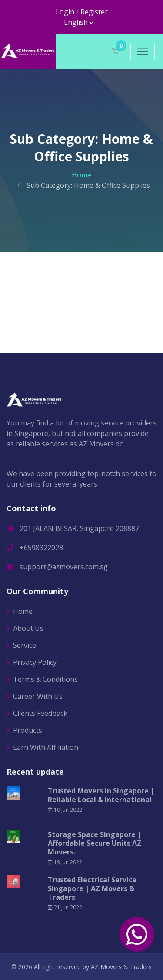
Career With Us (38, 696)
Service (25, 645)
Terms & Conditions (45, 679)
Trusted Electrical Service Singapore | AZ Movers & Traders (92, 888)
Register (94, 12)
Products (28, 730)
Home (81, 175)
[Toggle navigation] (143, 51)
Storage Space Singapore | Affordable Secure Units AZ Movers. (95, 843)
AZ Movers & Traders (121, 967)
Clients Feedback (40, 713)
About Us (28, 628)
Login (65, 12)
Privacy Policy (35, 662)
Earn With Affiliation (46, 747)
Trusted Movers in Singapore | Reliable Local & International (101, 795)
